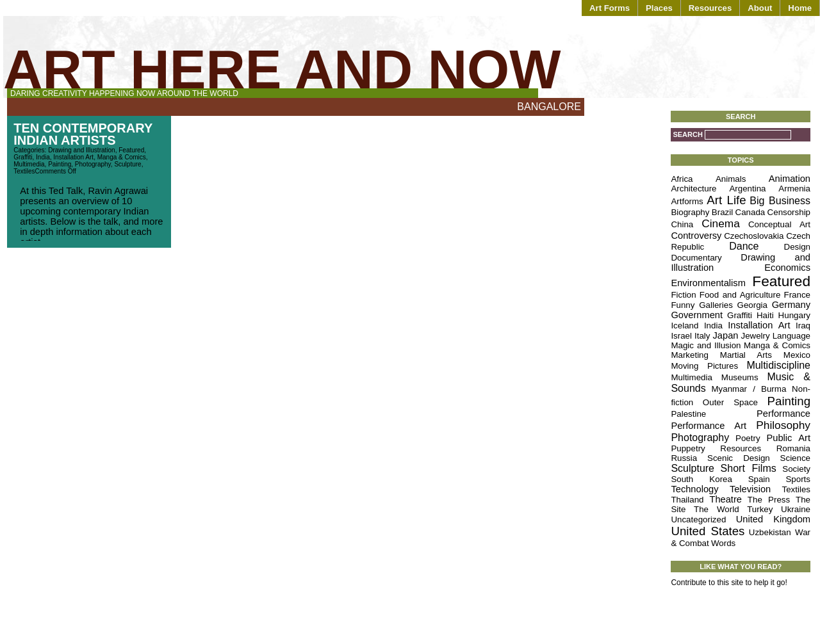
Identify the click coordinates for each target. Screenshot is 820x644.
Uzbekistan (770, 532)
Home (800, 8)
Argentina (747, 189)
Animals (731, 179)
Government (697, 315)
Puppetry (688, 448)
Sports (798, 479)
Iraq (803, 326)
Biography (690, 212)
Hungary (794, 315)
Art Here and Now (282, 69)
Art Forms (610, 8)
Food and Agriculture (740, 295)
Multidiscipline (778, 365)
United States (708, 531)
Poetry (748, 438)
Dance (744, 246)
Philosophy (783, 425)
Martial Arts (746, 355)
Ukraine (796, 509)
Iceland (685, 326)
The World (717, 509)
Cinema (721, 223)
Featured (131, 150)
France (797, 295)
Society (796, 469)
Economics (787, 268)
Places (659, 8)
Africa (682, 179)
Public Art (789, 438)
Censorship (789, 212)
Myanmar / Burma (749, 389)
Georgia (752, 305)
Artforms (687, 201)
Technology (694, 489)
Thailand (687, 500)
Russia (684, 458)
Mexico (797, 355)
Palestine (688, 414)
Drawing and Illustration (82, 150)
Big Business (780, 201)
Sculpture (127, 164)
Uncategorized (698, 519)
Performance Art (709, 426)
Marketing (690, 355)
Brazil (722, 212)
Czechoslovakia (754, 236)
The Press (769, 500)
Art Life (726, 200)
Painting (60, 164)
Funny (683, 305)
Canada (750, 212)
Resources (710, 8)
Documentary (696, 258)
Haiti (765, 315)
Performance (783, 414)
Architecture (693, 189)
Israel (681, 336)
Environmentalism (708, 283)
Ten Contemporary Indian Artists (83, 134)
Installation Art (73, 157)
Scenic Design (739, 458)
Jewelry (755, 336)
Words (723, 543)
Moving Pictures (704, 366)
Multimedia (29, 164)
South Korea (701, 479)
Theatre (726, 499)
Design (798, 247)
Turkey (760, 509)
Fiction (683, 295)
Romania (793, 448)
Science (795, 458)
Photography (93, 164)
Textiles (24, 171)
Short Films (749, 468)
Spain (759, 479)
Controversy (696, 236)
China (682, 224)
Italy (702, 336)
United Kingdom (773, 519)
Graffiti (23, 157)
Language (791, 336)
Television (750, 489)
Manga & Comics (122, 157)
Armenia (794, 189)
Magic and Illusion (706, 345)
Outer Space (730, 402)
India (43, 157)
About (760, 8)
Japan (726, 335)
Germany (791, 305)
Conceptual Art (779, 224)
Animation (790, 179)
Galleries (716, 305)
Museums (740, 377)
